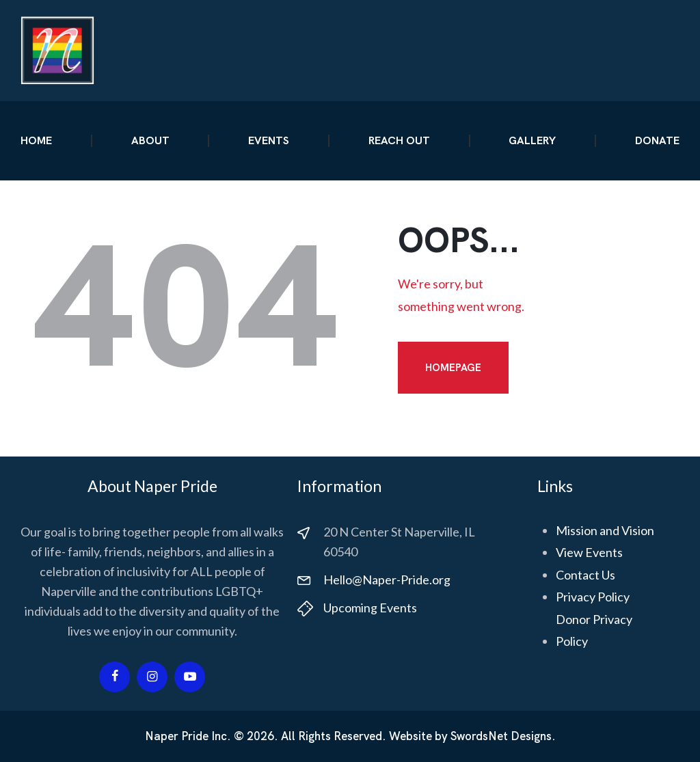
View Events (589, 552)
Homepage (453, 368)
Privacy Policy (593, 597)
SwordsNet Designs (501, 736)
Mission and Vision (605, 530)
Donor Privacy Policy (594, 630)
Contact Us (585, 575)
